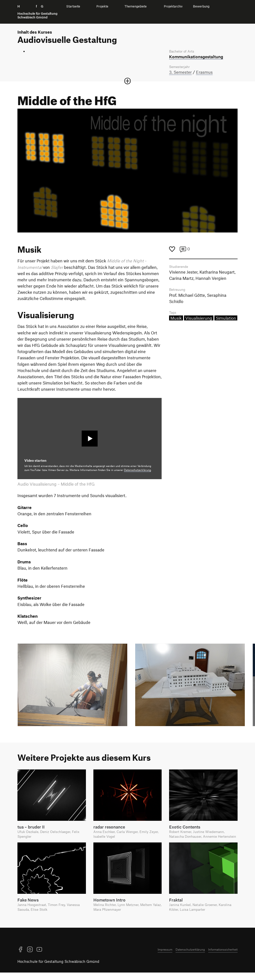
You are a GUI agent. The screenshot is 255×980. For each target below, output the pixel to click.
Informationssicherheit (223, 957)
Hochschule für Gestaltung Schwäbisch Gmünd (58, 969)
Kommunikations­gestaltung (196, 57)
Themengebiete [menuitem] (136, 6)
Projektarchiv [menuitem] (173, 6)
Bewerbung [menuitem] (201, 6)
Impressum (165, 957)
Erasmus (204, 73)
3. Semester (180, 73)
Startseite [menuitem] (73, 6)
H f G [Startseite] (37, 12)
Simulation (226, 320)
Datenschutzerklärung (137, 471)
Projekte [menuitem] (102, 6)
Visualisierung (199, 320)
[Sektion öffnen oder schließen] (127, 82)
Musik (176, 320)
